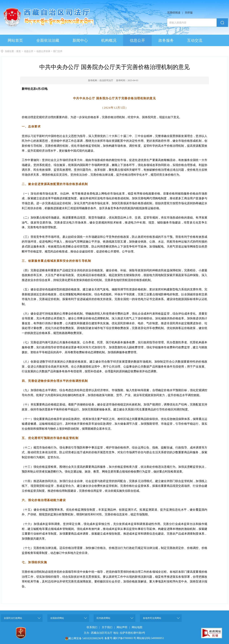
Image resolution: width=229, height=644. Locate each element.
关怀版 (189, 13)
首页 (19, 51)
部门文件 (58, 51)
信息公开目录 (43, 51)
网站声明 (122, 627)
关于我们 (107, 627)
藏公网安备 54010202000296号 (86, 638)
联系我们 (92, 627)
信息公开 (29, 51)
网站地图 (137, 627)
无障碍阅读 (174, 13)
